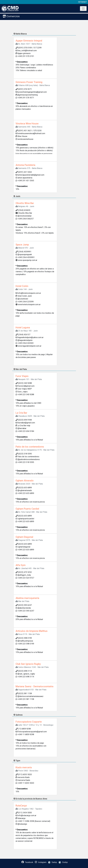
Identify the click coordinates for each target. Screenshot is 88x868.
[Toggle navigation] (83, 9)
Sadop (52, 862)
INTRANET (82, 2)
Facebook (27, 862)
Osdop (63, 862)
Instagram (41, 862)
